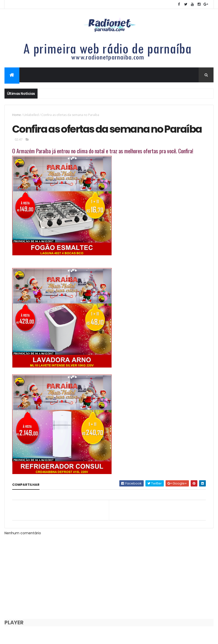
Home (17, 115)
